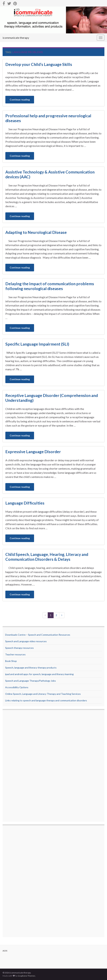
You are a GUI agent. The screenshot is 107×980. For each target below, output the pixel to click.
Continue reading (20, 100)
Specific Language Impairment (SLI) (37, 344)
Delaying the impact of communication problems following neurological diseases (50, 286)
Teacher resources (15, 654)
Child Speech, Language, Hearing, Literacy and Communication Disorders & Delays (47, 557)
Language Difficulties (25, 503)
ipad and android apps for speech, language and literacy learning (39, 674)
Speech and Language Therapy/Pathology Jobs (31, 681)
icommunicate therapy (16, 38)
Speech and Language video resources (26, 641)
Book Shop (11, 661)
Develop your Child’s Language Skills (39, 64)
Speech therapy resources (19, 648)
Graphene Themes (27, 976)
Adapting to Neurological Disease (36, 232)
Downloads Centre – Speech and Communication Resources (38, 635)
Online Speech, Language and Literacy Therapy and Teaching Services (43, 694)
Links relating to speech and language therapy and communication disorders (46, 700)
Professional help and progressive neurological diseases (48, 118)
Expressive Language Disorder (33, 452)
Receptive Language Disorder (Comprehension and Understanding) (52, 398)
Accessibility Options (17, 687)
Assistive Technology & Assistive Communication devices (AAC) (50, 174)
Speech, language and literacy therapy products (31, 668)
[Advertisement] (19, 766)
